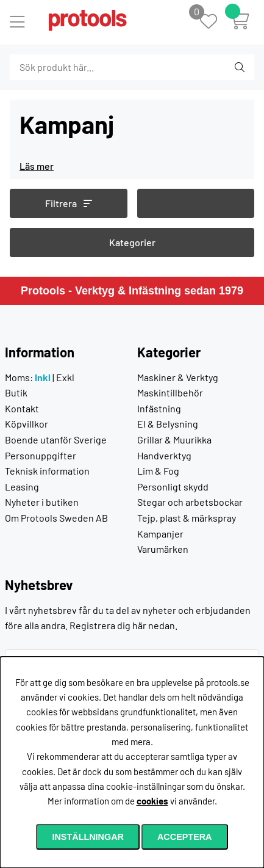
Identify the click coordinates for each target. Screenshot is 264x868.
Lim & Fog (158, 471)
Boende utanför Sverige (56, 439)
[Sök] (76, 67)
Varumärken (163, 549)
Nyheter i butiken (42, 502)
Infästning (159, 408)
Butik (16, 392)
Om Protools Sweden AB (56, 518)
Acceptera (185, 837)
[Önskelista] (215, 22)
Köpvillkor (27, 424)
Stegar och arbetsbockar (190, 502)
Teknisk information (47, 471)
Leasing (22, 487)
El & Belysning (168, 424)
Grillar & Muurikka (174, 439)
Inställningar (88, 837)
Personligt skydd (173, 487)
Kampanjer (160, 534)
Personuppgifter (41, 455)
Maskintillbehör (170, 392)
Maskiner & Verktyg (178, 377)
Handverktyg (164, 455)
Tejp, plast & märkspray (187, 518)
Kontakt (22, 408)
